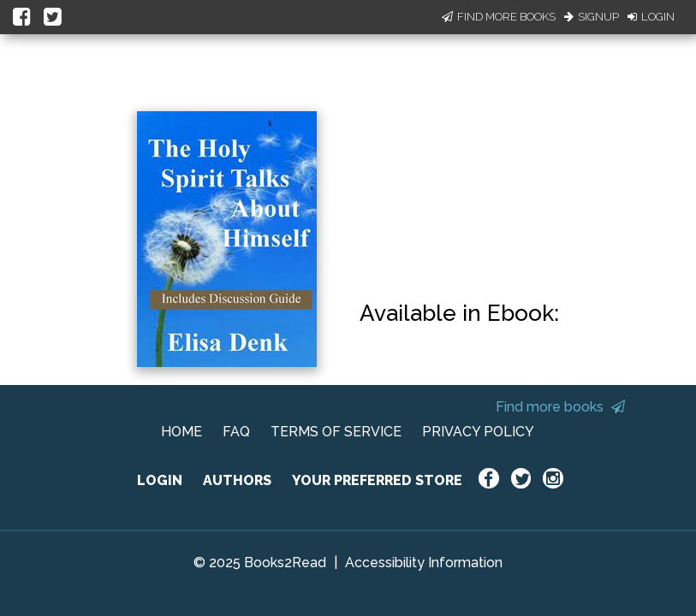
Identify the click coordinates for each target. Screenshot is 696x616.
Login (651, 17)
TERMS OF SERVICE (336, 432)
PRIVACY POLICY (478, 432)
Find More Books (499, 17)
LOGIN (160, 480)
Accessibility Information (424, 563)
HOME (181, 432)
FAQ (236, 432)
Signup (592, 17)
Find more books (560, 407)
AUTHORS (237, 480)
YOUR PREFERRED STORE (377, 480)
